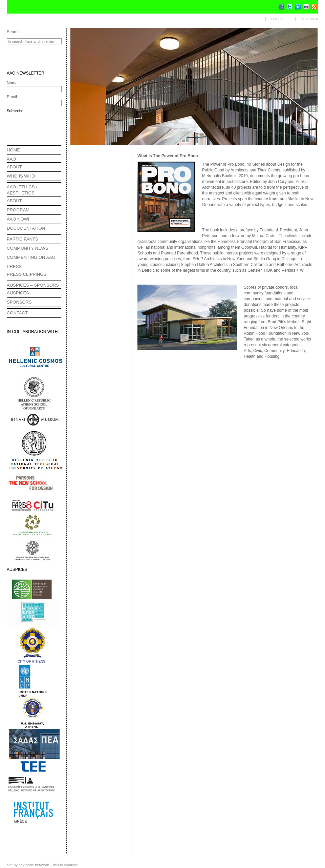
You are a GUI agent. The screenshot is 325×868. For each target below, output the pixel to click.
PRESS (14, 266)
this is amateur (65, 865)
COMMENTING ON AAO (31, 257)
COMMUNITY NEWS (28, 248)
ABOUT (14, 167)
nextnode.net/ (34, 865)
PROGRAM (18, 210)
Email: (12, 97)
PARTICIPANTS (22, 239)
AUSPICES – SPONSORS (33, 285)
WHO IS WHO (21, 176)
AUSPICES (18, 293)
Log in (277, 19)
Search (13, 32)
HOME (13, 150)
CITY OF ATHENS (31, 662)
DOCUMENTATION (26, 228)
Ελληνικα (309, 19)
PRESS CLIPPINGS (27, 274)
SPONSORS (19, 302)
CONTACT (17, 313)
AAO (11, 159)
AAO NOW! (18, 219)
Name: (13, 83)
